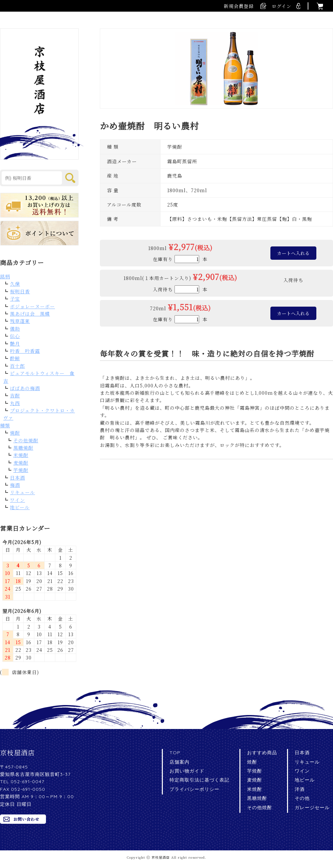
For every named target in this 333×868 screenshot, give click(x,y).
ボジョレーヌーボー (32, 306)
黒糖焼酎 (23, 448)
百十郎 (17, 366)
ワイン (17, 500)
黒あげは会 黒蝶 (30, 314)
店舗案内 (179, 762)
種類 (5, 425)
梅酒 (15, 485)
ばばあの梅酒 (25, 388)
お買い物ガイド (187, 771)
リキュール (22, 492)
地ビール (20, 507)
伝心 (15, 336)
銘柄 (5, 276)
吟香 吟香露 (25, 351)
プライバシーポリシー (194, 789)
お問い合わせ (26, 819)
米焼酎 (21, 455)
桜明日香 (20, 291)
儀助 (15, 329)
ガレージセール (312, 807)
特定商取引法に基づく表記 (199, 780)
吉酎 (15, 395)
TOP (175, 753)
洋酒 (300, 789)
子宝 (15, 299)
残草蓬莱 (20, 321)
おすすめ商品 (262, 753)
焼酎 (15, 433)
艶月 (15, 344)
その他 (302, 798)
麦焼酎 (21, 463)
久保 (15, 284)
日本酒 (17, 478)
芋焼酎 (21, 470)
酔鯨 (15, 358)
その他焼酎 (26, 440)
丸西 (15, 403)
